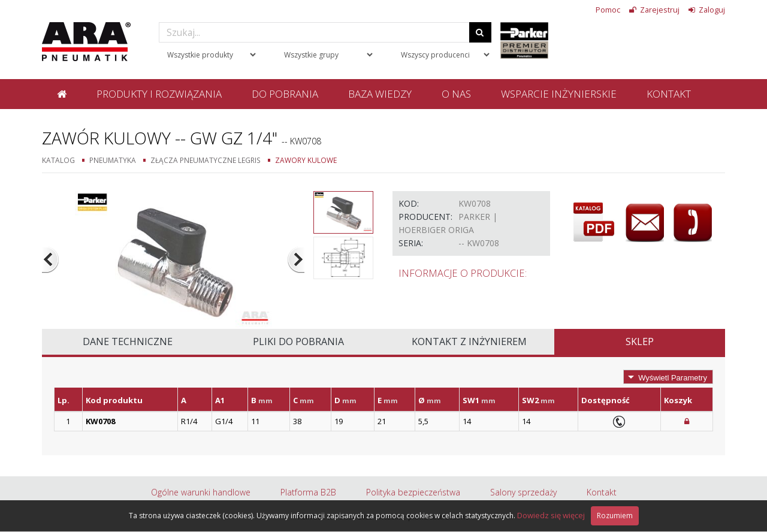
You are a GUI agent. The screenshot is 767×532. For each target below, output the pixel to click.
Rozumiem (615, 516)
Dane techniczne (128, 341)
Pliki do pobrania (298, 341)
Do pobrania (285, 94)
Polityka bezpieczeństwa (413, 492)
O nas (456, 94)
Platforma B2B (308, 492)
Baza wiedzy (380, 94)
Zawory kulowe (306, 160)
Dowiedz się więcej (551, 515)
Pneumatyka (113, 160)
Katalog (58, 160)
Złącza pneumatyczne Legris (206, 160)
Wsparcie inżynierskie (559, 94)
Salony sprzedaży (523, 492)
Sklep (640, 341)
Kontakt (669, 94)
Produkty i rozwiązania (159, 94)
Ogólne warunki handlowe (201, 492)
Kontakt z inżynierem (469, 341)
